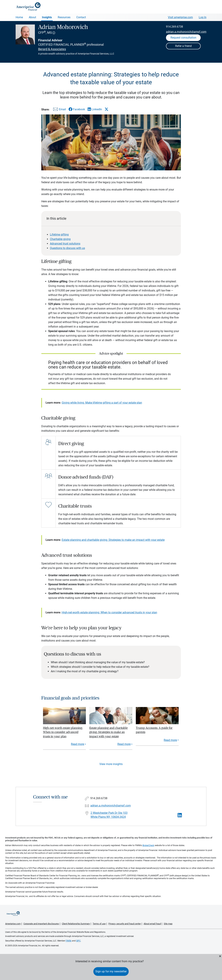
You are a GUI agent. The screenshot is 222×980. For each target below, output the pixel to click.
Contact (81, 17)
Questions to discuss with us (67, 248)
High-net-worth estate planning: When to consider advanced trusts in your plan (109, 612)
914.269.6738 (174, 27)
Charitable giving (60, 239)
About (32, 17)
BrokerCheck (148, 845)
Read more (78, 744)
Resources (64, 17)
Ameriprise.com (13, 924)
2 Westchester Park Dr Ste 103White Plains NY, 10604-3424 (109, 815)
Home (19, 17)
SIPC (78, 941)
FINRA (69, 941)
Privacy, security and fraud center (125, 924)
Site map (168, 924)
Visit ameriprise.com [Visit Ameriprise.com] (180, 17)
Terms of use (99, 924)
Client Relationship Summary (76, 924)
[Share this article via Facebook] (77, 109)
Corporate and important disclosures (41, 924)
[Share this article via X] (106, 109)
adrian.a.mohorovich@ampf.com (186, 32)
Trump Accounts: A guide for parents (154, 730)
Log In (203, 17)
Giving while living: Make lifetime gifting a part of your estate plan (102, 403)
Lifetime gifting (59, 235)
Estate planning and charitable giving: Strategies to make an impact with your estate (113, 540)
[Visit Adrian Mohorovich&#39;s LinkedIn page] (180, 815)
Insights (47, 17)
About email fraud (152, 924)
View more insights (111, 764)
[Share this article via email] (59, 110)
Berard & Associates (52, 49)
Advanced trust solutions (65, 244)
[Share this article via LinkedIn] (95, 109)
